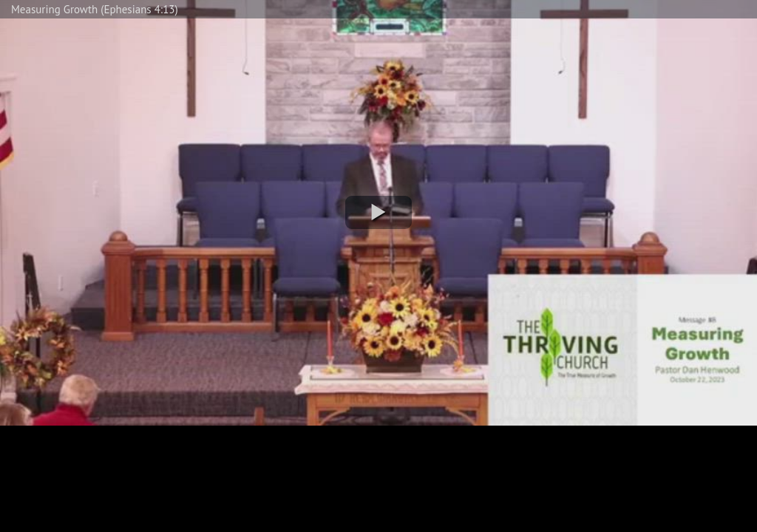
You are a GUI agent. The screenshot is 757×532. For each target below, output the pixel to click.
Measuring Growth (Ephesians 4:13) (95, 9)
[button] (378, 212)
